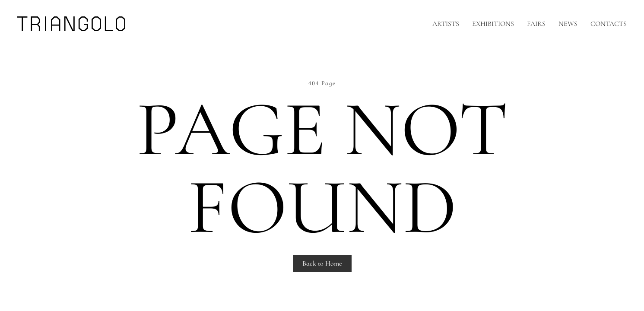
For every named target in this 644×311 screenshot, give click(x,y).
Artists (446, 24)
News (568, 24)
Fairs (536, 24)
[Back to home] (71, 24)
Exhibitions (493, 24)
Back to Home (322, 263)
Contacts (609, 24)
